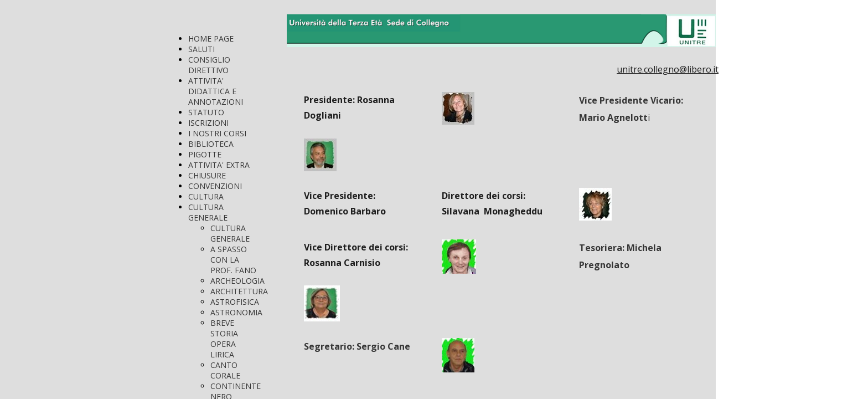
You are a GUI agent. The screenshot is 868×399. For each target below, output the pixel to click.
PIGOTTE (205, 154)
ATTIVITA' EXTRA (219, 165)
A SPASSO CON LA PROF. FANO (233, 260)
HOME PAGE (211, 39)
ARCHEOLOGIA (237, 281)
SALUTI (201, 49)
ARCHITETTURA (239, 291)
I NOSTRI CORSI (217, 133)
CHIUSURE (207, 175)
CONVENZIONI (215, 186)
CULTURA (206, 196)
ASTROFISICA (235, 302)
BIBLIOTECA (211, 144)
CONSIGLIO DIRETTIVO (209, 65)
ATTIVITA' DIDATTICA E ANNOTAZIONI (216, 91)
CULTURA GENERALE (208, 212)
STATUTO (206, 112)
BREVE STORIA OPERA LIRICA (224, 339)
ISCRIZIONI (208, 123)
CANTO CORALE (225, 370)
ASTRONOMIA (236, 312)
